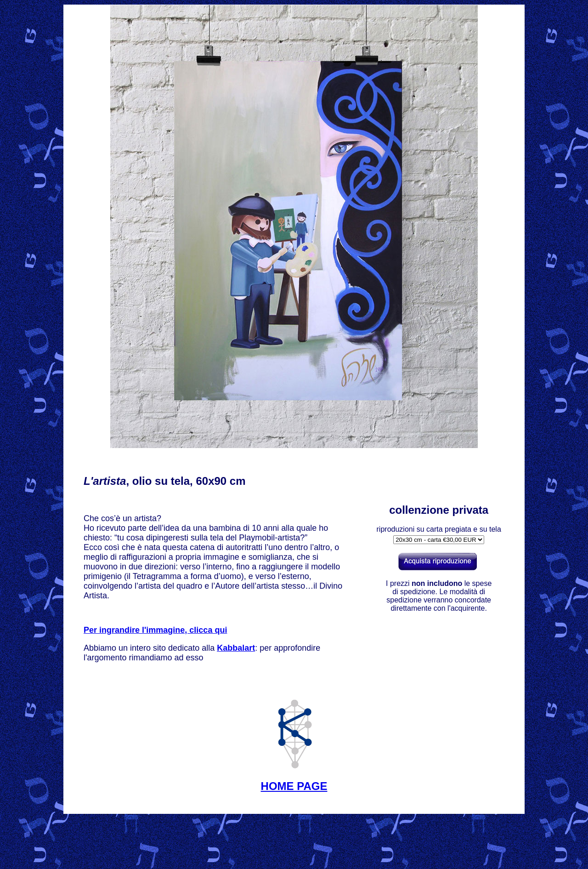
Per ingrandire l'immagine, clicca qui (155, 630)
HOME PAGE (294, 786)
